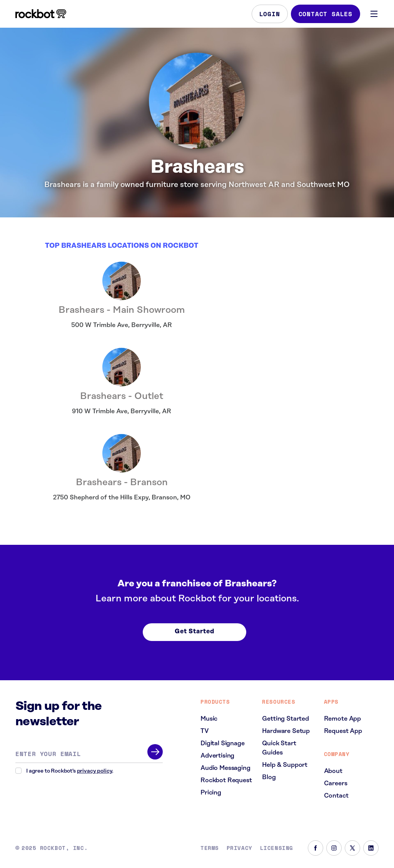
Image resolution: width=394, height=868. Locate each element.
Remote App (342, 719)
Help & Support (285, 765)
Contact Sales (326, 14)
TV (205, 731)
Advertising (217, 756)
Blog (269, 777)
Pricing (211, 793)
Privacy (240, 848)
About (333, 771)
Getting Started (285, 719)
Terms (210, 848)
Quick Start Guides (279, 748)
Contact (336, 796)
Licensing (277, 848)
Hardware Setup (286, 731)
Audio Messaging (225, 768)
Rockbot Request (226, 780)
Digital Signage (223, 743)
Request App (343, 731)
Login (270, 14)
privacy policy (95, 771)
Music (209, 719)
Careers (336, 783)
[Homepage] (41, 14)
